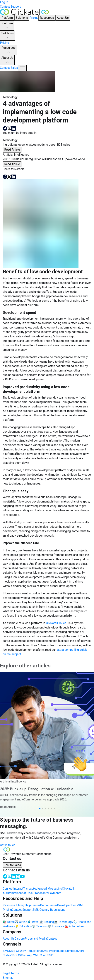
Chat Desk (27, 893)
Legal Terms (11, 973)
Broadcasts (41, 893)
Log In (4, 2)
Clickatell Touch (56, 623)
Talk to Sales (13, 865)
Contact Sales (9, 68)
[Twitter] (9, 876)
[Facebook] (5, 876)
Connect (8, 889)
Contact (52, 939)
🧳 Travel (33, 922)
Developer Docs (68, 905)
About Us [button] (63, 18)
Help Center (32, 905)
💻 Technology (64, 922)
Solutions (8, 36)
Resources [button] (47, 18)
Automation (13, 893)
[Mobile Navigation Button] (22, 68)
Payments (55, 893)
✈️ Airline (21, 922)
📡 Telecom (40, 926)
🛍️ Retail (9, 922)
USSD (49, 955)
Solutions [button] (22, 18)
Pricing (34, 18)
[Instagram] (18, 876)
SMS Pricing (50, 951)
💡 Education (23, 926)
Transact (29, 889)
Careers (20, 939)
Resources (8, 50)
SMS (6, 951)
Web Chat (39, 955)
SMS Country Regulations (49, 910)
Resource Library (14, 905)
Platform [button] (7, 18)
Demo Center (49, 905)
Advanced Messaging (48, 889)
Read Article (12, 150)
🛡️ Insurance (56, 926)
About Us (7, 60)
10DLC (16, 955)
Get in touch (8, 845)
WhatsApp (27, 955)
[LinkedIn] (13, 876)
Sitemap (8, 978)
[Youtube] (22, 876)
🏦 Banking (47, 922)
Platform (7, 26)
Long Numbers (67, 951)
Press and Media (36, 939)
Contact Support (10, 7)
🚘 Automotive (74, 926)
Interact (18, 889)
